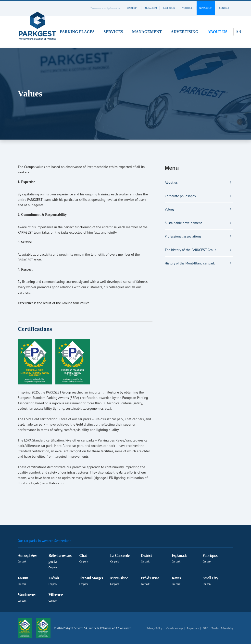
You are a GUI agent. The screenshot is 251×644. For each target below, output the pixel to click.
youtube (188, 8)
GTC (206, 628)
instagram (151, 8)
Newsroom (206, 8)
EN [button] (239, 31)
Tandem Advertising (222, 628)
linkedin (132, 8)
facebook (169, 8)
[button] (79, 32)
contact (224, 8)
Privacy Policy (154, 628)
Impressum (193, 628)
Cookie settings (175, 628)
